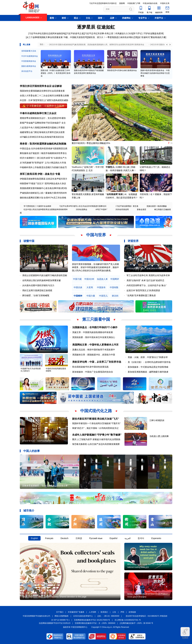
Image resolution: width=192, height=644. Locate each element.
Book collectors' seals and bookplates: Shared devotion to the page (55, 597)
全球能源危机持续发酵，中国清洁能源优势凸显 (147, 349)
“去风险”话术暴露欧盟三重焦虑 (141, 295)
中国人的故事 (32, 451)
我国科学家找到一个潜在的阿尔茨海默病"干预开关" (96, 423)
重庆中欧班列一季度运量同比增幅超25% (91, 143)
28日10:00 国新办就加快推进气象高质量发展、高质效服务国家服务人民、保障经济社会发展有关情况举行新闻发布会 (97, 45)
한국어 (141, 538)
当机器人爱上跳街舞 (159, 436)
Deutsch (64, 538)
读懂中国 (29, 241)
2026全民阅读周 (122, 209)
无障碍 (185, 633)
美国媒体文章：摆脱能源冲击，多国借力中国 (94, 355)
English (34, 538)
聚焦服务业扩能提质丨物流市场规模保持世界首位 (43, 153)
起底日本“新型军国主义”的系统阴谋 (143, 290)
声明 (122, 612)
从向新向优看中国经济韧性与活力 (38, 285)
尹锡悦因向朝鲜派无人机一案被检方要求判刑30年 (43, 193)
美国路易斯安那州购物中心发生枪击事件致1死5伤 (43, 188)
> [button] (170, 45)
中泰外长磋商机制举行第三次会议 (38, 113)
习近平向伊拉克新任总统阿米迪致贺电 (47, 33)
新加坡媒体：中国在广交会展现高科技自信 (93, 372)
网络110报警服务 (62, 616)
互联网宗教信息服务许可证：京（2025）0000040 (95, 623)
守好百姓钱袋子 (53, 123)
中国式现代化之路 (96, 411)
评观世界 (133, 241)
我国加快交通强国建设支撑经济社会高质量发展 (42, 91)
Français (49, 538)
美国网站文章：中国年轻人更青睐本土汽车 (95, 345)
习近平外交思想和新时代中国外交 (103, 3)
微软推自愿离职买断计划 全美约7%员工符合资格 (43, 198)
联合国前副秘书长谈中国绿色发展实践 (90, 367)
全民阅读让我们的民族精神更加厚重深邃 (41, 280)
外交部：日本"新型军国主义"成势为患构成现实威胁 (44, 100)
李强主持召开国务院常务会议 (36, 86)
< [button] (167, 45)
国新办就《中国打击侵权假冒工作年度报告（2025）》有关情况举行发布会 (56, 73)
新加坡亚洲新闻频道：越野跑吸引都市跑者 (148, 372)
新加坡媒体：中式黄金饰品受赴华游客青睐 (148, 367)
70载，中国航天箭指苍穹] (75, 37)
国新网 (122, 3)
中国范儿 (110, 167)
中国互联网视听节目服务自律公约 (36, 616)
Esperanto (156, 538)
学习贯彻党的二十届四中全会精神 (37, 206)
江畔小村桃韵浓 (157, 420)
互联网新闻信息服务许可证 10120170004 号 (92, 620)
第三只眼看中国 (96, 319)
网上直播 (27, 45)
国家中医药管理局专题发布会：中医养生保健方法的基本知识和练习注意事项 (155, 73)
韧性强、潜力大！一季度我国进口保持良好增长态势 (113, 37)
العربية (128, 538)
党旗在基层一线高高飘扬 (157, 206)
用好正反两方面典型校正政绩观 (37, 290)
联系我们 (104, 612)
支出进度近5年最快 (57, 118)
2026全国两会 (82, 209)
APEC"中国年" (101, 209)
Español (114, 538)
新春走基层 (142, 209)
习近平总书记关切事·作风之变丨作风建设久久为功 (109, 33)
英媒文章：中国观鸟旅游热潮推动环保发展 (93, 332)
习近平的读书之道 (75, 33)
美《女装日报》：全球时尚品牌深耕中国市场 (149, 362)
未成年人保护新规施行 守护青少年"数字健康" (97, 435)
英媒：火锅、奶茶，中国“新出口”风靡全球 (148, 357)
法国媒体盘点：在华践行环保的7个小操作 (95, 327)
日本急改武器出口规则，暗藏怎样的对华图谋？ (146, 269)
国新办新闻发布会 (29, 66)
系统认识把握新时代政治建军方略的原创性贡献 (45, 275)
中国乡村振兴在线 (150, 3)
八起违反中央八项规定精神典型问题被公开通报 (42, 127)
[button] (170, 111)
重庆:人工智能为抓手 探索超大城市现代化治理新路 (96, 439)
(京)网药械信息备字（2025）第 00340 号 (136, 623)
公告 (114, 612)
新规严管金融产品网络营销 (33, 123)
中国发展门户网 (134, 3)
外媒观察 (26, 349)
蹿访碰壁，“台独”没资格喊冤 (36, 295)
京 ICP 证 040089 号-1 (60, 620)
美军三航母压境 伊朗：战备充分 (37, 174)
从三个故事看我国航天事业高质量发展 (45, 37)
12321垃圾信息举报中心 (83, 616)
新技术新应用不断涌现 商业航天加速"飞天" (96, 419)
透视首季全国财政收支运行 (33, 118)
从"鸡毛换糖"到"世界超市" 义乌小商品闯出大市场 (43, 163)
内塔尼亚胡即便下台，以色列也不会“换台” (146, 285)
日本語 (79, 538)
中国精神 (78, 296)
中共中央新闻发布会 (30, 56)
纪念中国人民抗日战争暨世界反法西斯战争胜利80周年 (46, 209)
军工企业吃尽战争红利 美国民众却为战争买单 (148, 275)
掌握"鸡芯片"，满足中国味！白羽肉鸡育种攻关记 (95, 428)
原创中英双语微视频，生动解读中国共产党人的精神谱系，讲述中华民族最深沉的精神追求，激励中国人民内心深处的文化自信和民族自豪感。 (95, 267)
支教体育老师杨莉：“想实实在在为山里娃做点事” (45, 486)
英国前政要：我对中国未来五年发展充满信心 (94, 337)
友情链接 (132, 612)
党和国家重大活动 (29, 51)
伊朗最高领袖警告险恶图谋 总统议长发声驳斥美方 (44, 179)
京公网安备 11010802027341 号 (128, 620)
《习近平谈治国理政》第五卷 (126, 206)
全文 (64, 123)
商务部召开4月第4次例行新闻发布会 (122, 70)
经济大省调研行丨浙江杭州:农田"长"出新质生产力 (43, 158)
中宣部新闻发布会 (29, 61)
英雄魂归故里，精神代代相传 (34, 269)
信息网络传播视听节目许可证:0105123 (55, 623)
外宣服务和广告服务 (76, 612)
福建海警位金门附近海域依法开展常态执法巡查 (42, 132)
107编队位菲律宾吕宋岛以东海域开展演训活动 (42, 137)
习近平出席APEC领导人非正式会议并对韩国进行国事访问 (83, 206)
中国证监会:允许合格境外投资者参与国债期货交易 (44, 148)
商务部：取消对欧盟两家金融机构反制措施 (43, 144)
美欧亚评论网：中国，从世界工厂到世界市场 (97, 362)
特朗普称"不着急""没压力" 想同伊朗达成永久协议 (43, 183)
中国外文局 (165, 3)
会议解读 (57, 86)
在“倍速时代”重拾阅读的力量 (152, 37)
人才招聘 (92, 612)
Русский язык (96, 538)
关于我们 (60, 612)
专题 (58, 174)
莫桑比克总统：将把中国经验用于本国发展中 (94, 350)
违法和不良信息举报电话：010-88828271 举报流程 (146, 616)
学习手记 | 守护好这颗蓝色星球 (148, 33)
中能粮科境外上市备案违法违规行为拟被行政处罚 (43, 167)
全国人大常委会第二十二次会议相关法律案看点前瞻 (44, 96)
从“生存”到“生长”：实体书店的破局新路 (38, 441)
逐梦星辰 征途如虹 (96, 27)
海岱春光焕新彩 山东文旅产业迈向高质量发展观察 (96, 444)
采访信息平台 (27, 71)
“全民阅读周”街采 (114, 194)
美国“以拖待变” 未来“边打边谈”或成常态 (145, 280)
